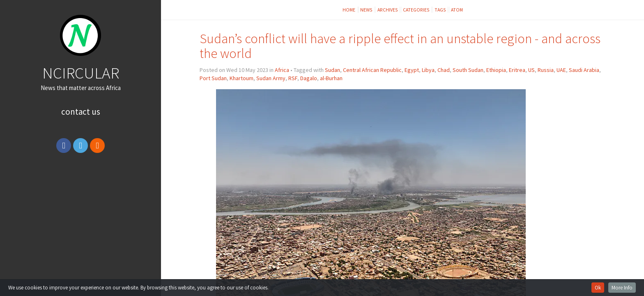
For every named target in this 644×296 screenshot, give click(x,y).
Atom (457, 10)
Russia (546, 70)
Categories (416, 10)
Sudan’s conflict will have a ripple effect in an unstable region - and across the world (400, 46)
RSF (293, 78)
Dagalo (309, 78)
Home (349, 10)
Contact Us (81, 112)
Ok (598, 288)
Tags (440, 10)
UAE (561, 70)
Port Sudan (213, 78)
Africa (282, 70)
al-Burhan (331, 78)
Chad (444, 70)
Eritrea (517, 70)
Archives (388, 10)
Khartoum (241, 78)
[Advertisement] (80, 219)
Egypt (412, 70)
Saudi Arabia (584, 70)
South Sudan (468, 70)
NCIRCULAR (81, 73)
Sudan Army (271, 78)
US (531, 70)
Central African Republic (372, 70)
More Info (622, 288)
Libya (428, 70)
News (366, 10)
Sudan (332, 70)
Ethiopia (496, 70)
